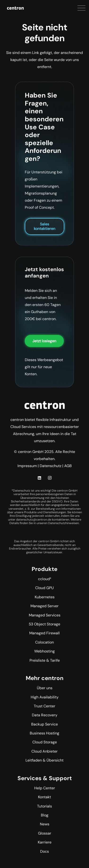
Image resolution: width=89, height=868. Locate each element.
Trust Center (44, 706)
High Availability (45, 697)
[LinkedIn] (39, 478)
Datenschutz (51, 466)
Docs (44, 851)
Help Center (45, 788)
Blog (45, 815)
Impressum (27, 466)
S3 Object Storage (44, 624)
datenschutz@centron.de (34, 520)
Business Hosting (44, 733)
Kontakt (44, 797)
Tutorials (44, 806)
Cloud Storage (45, 742)
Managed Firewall (44, 633)
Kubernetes (45, 597)
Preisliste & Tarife (45, 660)
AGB (68, 466)
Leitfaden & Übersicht (44, 760)
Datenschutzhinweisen (64, 523)
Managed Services (45, 615)
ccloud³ (44, 579)
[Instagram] (50, 478)
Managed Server (44, 606)
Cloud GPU (44, 588)
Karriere (45, 842)
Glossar (45, 833)
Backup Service (44, 724)
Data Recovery (45, 715)
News (45, 824)
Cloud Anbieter (44, 751)
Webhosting (44, 651)
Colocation (44, 642)
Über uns (45, 688)
